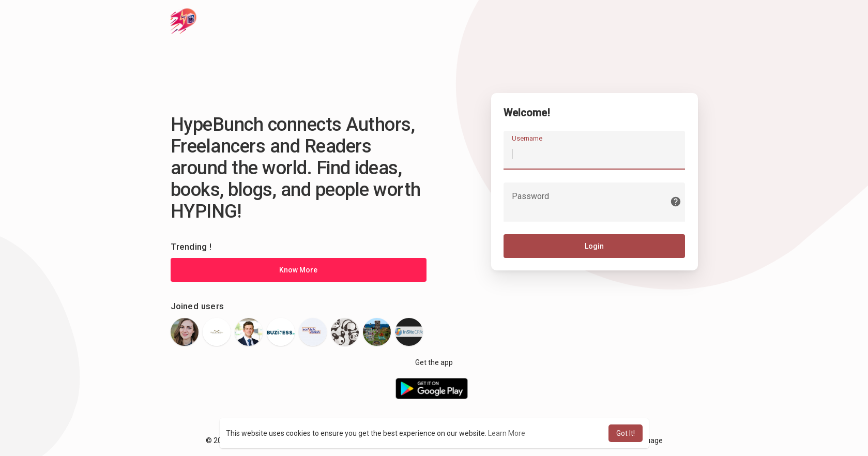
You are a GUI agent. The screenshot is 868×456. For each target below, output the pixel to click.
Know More (298, 270)
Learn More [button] (507, 433)
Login (594, 247)
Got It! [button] (626, 433)
